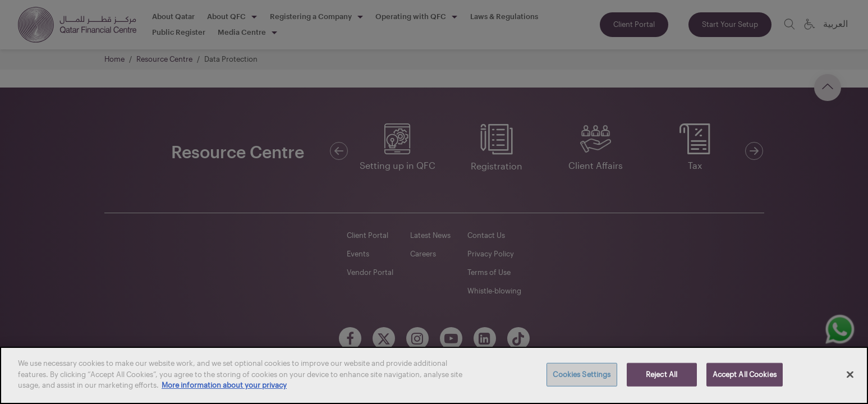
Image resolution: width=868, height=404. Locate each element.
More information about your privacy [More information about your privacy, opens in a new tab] (224, 385)
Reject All (662, 374)
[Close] (850, 375)
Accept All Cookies (745, 374)
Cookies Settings (582, 374)
